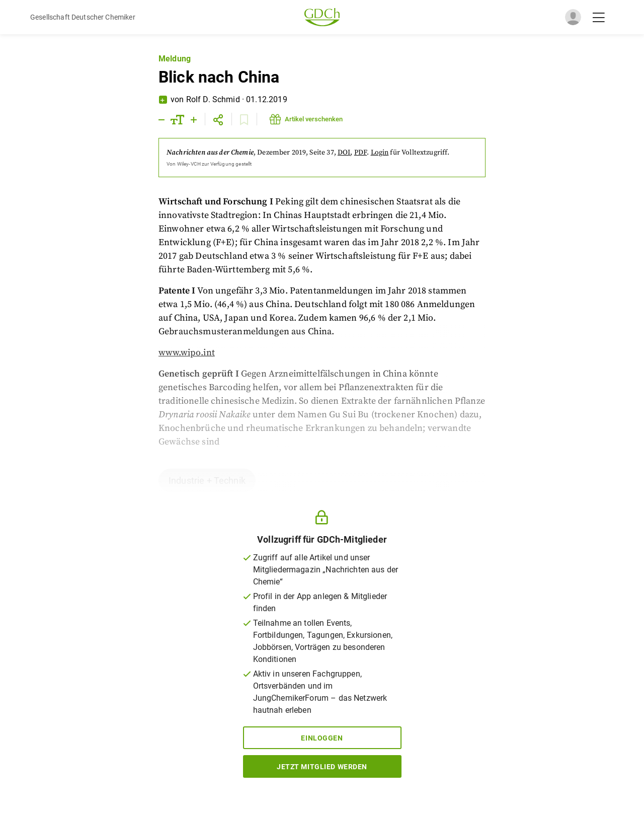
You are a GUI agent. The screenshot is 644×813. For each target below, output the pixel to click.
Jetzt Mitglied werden (322, 767)
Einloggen (322, 738)
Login (380, 153)
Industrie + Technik (207, 481)
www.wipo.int (187, 353)
